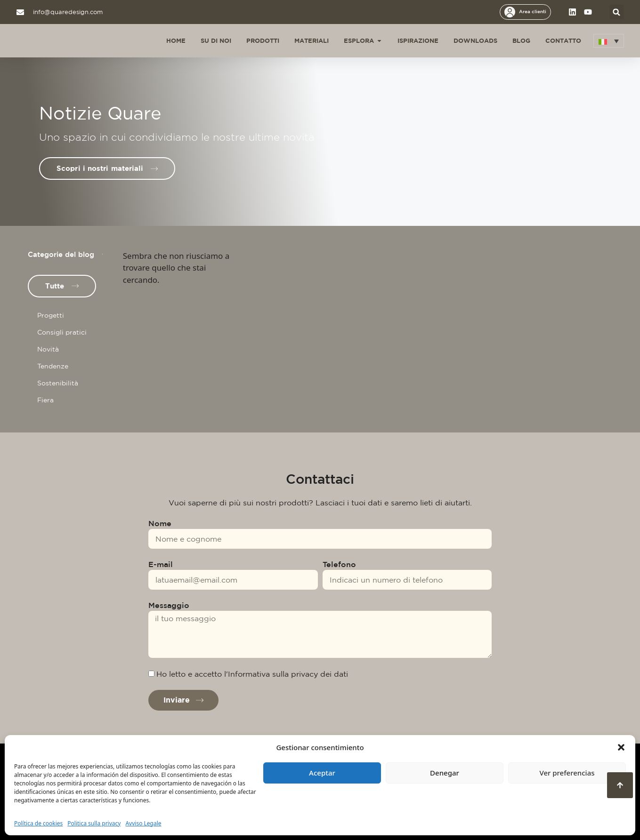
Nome (160, 523)
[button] (621, 747)
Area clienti (533, 11)
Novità (48, 349)
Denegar (445, 773)
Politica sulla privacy (94, 823)
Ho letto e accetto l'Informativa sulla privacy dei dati (252, 674)
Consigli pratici (62, 332)
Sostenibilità (58, 383)
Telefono (339, 564)
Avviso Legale (143, 823)
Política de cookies (38, 823)
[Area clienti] (510, 12)
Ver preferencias (567, 773)
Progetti (51, 315)
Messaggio (169, 605)
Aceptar (322, 773)
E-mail (161, 564)
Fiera (45, 400)
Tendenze (53, 366)
